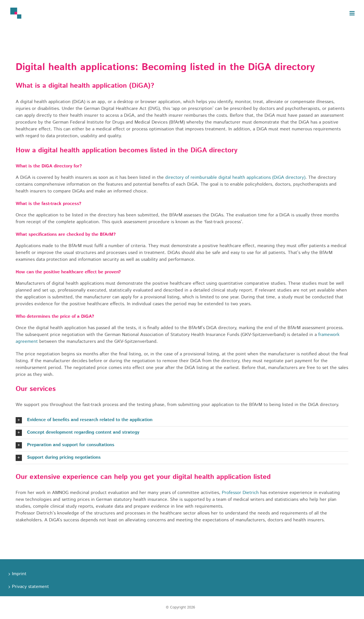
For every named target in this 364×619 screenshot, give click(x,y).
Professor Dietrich (240, 493)
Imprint (19, 574)
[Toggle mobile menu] (352, 13)
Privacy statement (30, 587)
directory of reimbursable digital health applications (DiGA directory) (235, 178)
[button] (182, 420)
